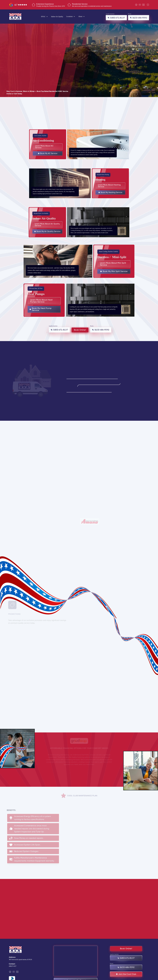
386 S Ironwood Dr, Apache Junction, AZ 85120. (20, 960)
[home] (15, 17)
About (80, 16)
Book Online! (80, 330)
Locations (69, 16)
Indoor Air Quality (57, 17)
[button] (44, 17)
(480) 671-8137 (13, 966)
